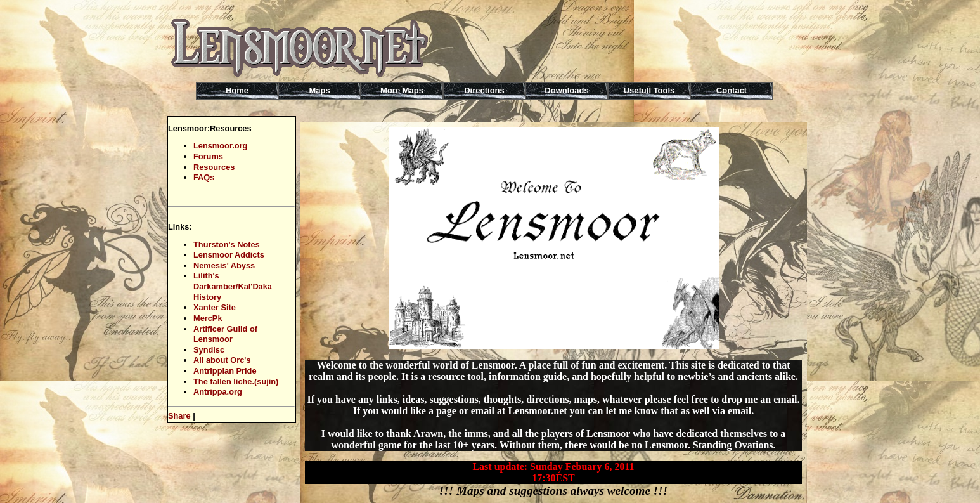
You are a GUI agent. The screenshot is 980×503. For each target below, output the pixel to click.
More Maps (402, 90)
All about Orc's (222, 360)
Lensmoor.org (220, 146)
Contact (732, 90)
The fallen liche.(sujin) (236, 382)
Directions (484, 90)
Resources (214, 167)
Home (237, 90)
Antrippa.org (218, 392)
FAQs (204, 177)
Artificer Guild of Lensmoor (225, 334)
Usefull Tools (649, 90)
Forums (208, 156)
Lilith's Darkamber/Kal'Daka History (233, 286)
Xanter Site (215, 307)
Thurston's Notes (227, 245)
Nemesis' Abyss (224, 265)
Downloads (566, 90)
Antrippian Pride (225, 371)
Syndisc (209, 350)
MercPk (208, 318)
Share (179, 416)
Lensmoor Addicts (229, 255)
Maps (319, 90)
